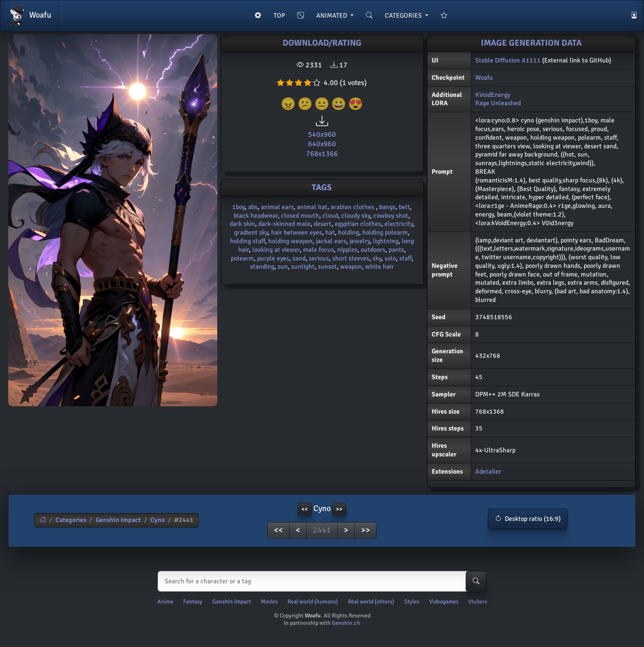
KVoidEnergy (493, 95)
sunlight (303, 267)
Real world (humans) (313, 602)
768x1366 (322, 154)
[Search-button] (476, 581)
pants (396, 250)
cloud (330, 216)
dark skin (242, 224)
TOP (279, 16)
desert (323, 224)
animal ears (277, 207)
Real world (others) (371, 602)
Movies (269, 602)
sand (299, 258)
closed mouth (300, 216)
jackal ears (331, 241)
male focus (319, 250)
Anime (165, 602)
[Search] (320, 581)
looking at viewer (276, 250)
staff (405, 258)
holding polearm (385, 233)
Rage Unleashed (498, 103)
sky (377, 258)
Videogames (444, 602)
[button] (528, 519)
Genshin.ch (346, 623)
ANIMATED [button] (332, 16)
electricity (399, 224)
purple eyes (273, 258)
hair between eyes (297, 233)
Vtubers (478, 602)
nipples (347, 250)
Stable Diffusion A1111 (508, 60)
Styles (412, 602)
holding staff (247, 241)
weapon (351, 267)
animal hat (312, 207)
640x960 (322, 144)
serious (319, 258)
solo (390, 258)
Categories (71, 520)
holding (348, 233)
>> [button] (339, 509)
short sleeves (351, 258)
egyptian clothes (358, 224)
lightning (386, 241)
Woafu (29, 16)
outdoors (373, 250)
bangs (387, 207)
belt (404, 207)
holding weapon (290, 241)
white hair (379, 267)
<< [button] (305, 509)
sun (283, 267)
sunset (327, 267)
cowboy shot (391, 216)
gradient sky (251, 233)
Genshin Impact (118, 520)
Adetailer (488, 472)
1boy (238, 207)
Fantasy (193, 602)
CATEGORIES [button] (404, 16)
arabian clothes (353, 207)
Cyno (158, 520)
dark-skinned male (284, 224)
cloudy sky (356, 216)
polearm (242, 258)
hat (330, 233)
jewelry (360, 241)
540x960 (322, 134)
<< (278, 530)
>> (366, 530)
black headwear (256, 216)
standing (262, 267)
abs (253, 207)
